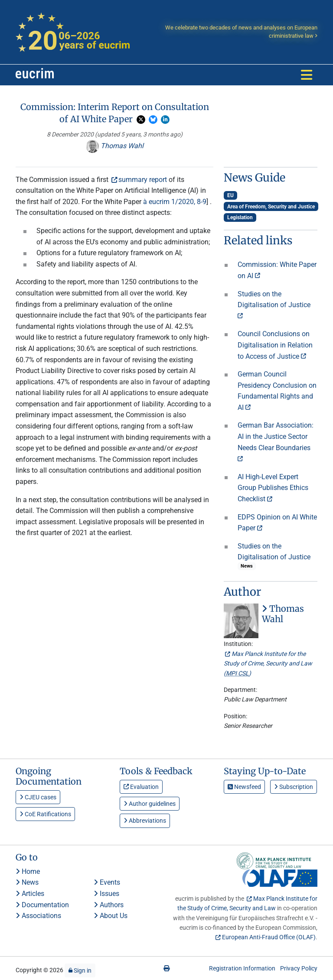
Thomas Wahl (115, 146)
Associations (38, 916)
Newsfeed (244, 787)
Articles (30, 894)
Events (107, 882)
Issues (106, 894)
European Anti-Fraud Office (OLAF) (269, 937)
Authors (109, 905)
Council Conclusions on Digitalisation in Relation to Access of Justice (275, 345)
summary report (143, 180)
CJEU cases (38, 797)
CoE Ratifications (45, 814)
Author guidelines (150, 804)
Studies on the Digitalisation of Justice (274, 303)
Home (28, 871)
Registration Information (242, 968)
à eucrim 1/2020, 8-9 (175, 202)
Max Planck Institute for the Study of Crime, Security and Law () (268, 664)
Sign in (80, 970)
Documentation (42, 905)
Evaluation (141, 787)
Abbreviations (145, 821)
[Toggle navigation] (307, 75)
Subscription (294, 787)
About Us (111, 916)
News (27, 882)
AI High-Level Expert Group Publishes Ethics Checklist (273, 488)
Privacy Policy (299, 968)
